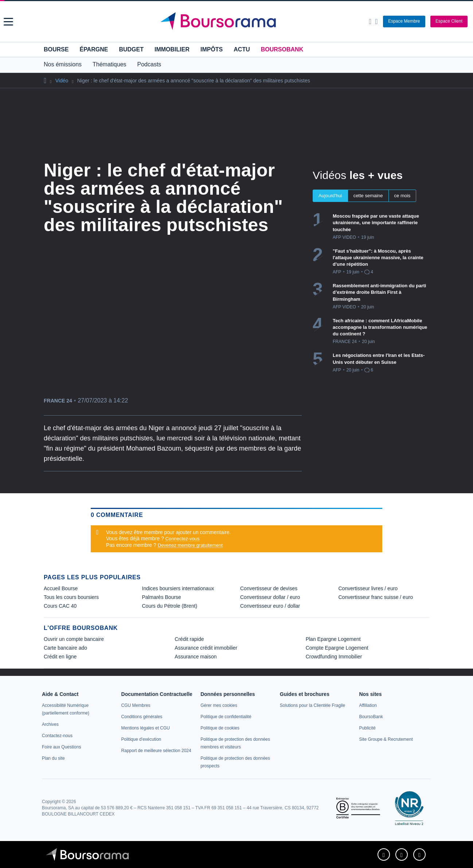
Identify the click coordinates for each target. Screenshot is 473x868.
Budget (131, 49)
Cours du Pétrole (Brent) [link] (170, 606)
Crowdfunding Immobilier (334, 657)
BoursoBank (282, 49)
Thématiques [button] (110, 64)
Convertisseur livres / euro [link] (368, 588)
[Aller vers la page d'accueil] (237, 22)
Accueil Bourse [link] (61, 588)
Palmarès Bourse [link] (162, 597)
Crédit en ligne (60, 657)
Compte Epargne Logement (337, 648)
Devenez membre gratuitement (190, 545)
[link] (50, 724)
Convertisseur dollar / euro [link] (270, 597)
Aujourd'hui (330, 196)
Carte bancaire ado (65, 648)
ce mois (402, 196)
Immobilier (172, 49)
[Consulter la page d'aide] (376, 22)
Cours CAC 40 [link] (60, 606)
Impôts (212, 49)
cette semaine (368, 196)
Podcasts (149, 64)
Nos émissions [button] (63, 64)
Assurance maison (196, 657)
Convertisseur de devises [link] (269, 588)
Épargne (94, 49)
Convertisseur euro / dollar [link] (270, 606)
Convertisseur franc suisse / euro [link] (376, 597)
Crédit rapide (189, 639)
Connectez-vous (183, 539)
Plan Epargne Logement (333, 639)
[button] (8, 22)
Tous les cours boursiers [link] (71, 597)
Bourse (56, 49)
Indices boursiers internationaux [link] (178, 588)
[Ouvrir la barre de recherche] (370, 22)
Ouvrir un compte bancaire (74, 639)
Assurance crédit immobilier (206, 648)
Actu (242, 49)
